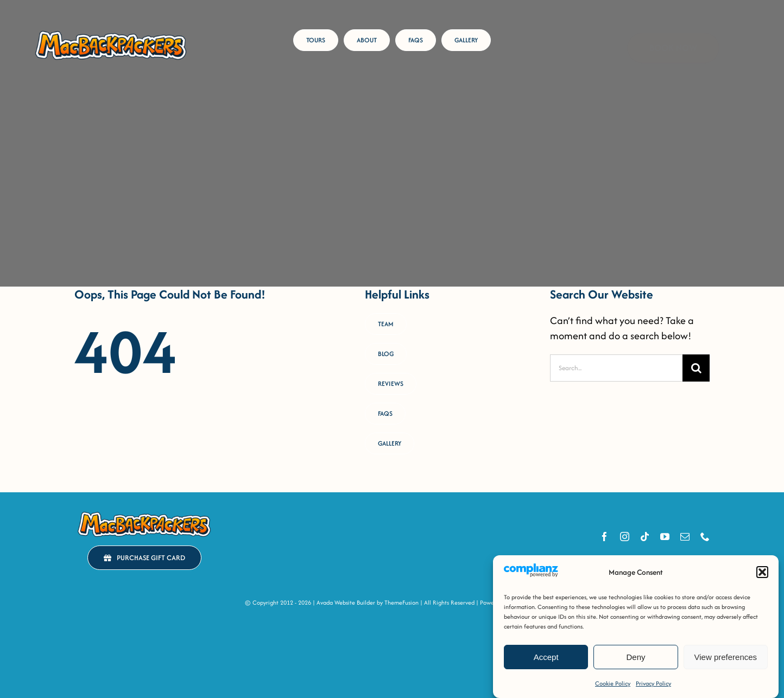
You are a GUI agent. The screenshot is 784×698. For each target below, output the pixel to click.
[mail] (685, 537)
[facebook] (605, 537)
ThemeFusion (402, 602)
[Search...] (616, 368)
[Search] (696, 368)
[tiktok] (645, 537)
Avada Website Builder (346, 602)
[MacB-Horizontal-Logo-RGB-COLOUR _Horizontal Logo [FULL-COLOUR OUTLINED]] (111, 32)
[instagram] (625, 537)
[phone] (705, 537)
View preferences (726, 657)
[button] (762, 572)
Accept (546, 657)
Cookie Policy (613, 683)
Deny (636, 657)
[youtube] (665, 537)
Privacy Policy (653, 683)
